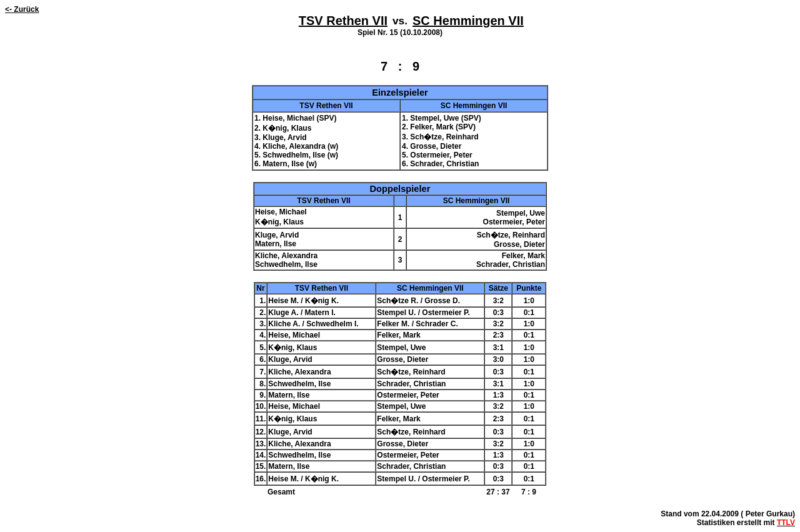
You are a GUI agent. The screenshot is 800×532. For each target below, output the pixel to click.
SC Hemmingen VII (468, 21)
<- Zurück (22, 9)
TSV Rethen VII (343, 21)
